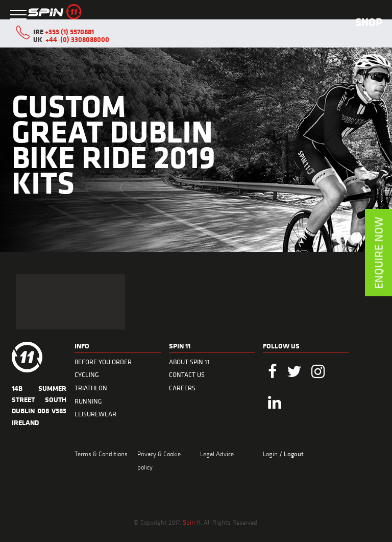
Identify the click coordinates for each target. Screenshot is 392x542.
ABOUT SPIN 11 (189, 362)
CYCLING (87, 375)
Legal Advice (217, 453)
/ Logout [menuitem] (291, 454)
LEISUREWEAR (95, 414)
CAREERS (182, 388)
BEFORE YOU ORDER (103, 362)
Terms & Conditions (101, 453)
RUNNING (88, 401)
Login (271, 453)
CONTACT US (187, 375)
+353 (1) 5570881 (69, 31)
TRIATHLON (91, 388)
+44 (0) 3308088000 (77, 39)
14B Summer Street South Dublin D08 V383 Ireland (39, 399)
